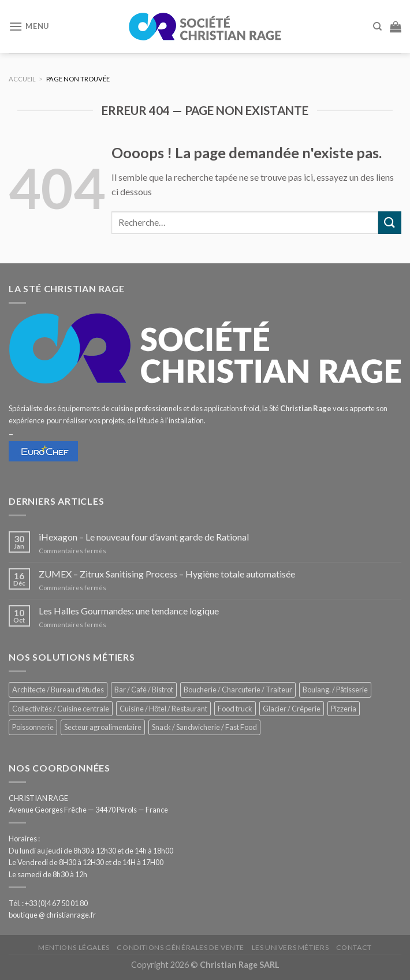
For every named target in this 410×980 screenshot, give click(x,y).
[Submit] (390, 223)
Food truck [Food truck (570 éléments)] (235, 709)
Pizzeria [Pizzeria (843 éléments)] (344, 709)
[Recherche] (377, 27)
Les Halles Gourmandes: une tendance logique (129, 611)
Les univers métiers (290, 947)
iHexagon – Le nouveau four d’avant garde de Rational (144, 537)
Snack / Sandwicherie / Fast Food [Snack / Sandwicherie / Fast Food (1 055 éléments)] (204, 727)
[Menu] (29, 26)
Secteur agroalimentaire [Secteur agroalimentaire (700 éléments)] (103, 727)
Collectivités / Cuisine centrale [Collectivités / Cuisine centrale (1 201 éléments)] (61, 709)
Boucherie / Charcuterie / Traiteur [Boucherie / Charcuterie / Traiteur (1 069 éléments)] (238, 690)
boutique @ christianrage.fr (52, 915)
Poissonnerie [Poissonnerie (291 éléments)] (33, 727)
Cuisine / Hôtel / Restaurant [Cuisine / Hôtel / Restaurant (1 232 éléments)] (163, 709)
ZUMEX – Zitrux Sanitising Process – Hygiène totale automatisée (167, 574)
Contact (354, 947)
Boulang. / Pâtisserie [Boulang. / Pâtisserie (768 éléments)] (335, 690)
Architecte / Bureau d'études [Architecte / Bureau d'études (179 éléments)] (58, 690)
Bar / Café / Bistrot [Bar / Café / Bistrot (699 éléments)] (144, 690)
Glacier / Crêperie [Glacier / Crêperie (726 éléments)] (292, 709)
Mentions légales (74, 947)
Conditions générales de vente (180, 947)
